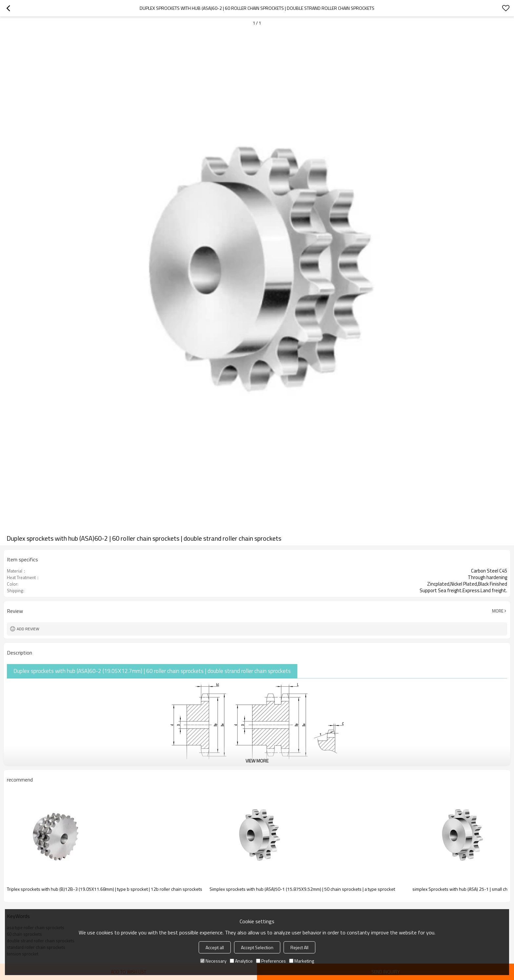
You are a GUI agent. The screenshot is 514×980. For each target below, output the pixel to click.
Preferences (271, 961)
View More (257, 761)
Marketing (302, 961)
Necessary (213, 961)
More (498, 611)
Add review (28, 629)
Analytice (241, 961)
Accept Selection (257, 947)
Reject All (299, 947)
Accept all (215, 947)
